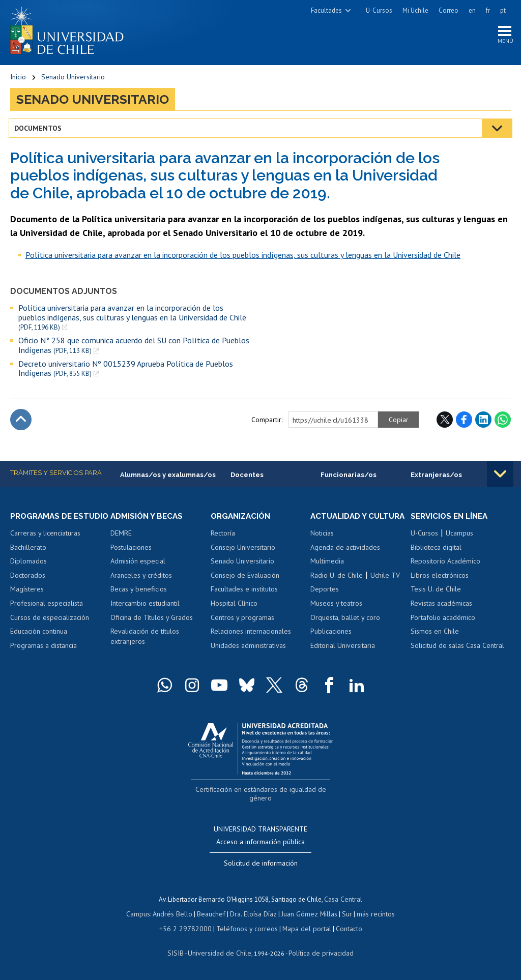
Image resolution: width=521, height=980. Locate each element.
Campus (143, 914)
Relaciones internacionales (251, 634)
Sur (343, 914)
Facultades (326, 10)
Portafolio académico (443, 619)
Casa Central (343, 900)
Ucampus (459, 536)
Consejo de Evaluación (245, 578)
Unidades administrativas (248, 648)
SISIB (181, 952)
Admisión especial (138, 563)
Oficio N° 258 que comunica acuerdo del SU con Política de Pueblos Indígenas (134, 347)
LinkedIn (483, 422)
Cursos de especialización (50, 629)
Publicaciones (331, 643)
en (472, 10)
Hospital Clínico (234, 606)
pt (503, 10)
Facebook (464, 422)
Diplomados (28, 573)
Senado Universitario (73, 79)
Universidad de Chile (221, 952)
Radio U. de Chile (337, 587)
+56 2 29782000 (189, 928)
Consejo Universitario (243, 550)
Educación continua (39, 643)
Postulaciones (131, 550)
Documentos (39, 130)
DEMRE (121, 536)
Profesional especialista (47, 615)
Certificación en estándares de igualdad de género (262, 800)
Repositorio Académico (445, 563)
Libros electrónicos (440, 578)
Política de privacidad (317, 952)
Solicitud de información (261, 864)
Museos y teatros (336, 615)
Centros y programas (242, 619)
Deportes (325, 601)
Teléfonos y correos (245, 928)
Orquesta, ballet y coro (345, 629)
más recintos (371, 914)
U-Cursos (379, 10)
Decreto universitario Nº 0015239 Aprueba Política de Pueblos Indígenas (126, 370)
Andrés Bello (176, 914)
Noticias (322, 545)
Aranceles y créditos (141, 578)
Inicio (18, 79)
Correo (448, 10)
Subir (21, 422)
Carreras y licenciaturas (45, 545)
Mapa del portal (301, 928)
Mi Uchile (415, 10)
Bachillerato (28, 559)
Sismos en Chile (435, 634)
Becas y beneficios (139, 591)
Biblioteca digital (436, 550)
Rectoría (223, 536)
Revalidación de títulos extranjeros (145, 639)
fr (488, 10)
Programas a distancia (44, 657)
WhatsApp (503, 422)
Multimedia (327, 573)
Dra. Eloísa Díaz (253, 914)
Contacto (342, 928)
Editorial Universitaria (343, 657)
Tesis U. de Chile (436, 591)
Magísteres (27, 601)
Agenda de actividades (345, 559)
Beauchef (213, 914)
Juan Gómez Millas (307, 914)
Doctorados (28, 587)
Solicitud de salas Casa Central (457, 648)
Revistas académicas (441, 606)
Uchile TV (385, 587)
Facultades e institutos (244, 591)
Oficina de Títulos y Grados (152, 619)
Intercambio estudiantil (145, 606)
